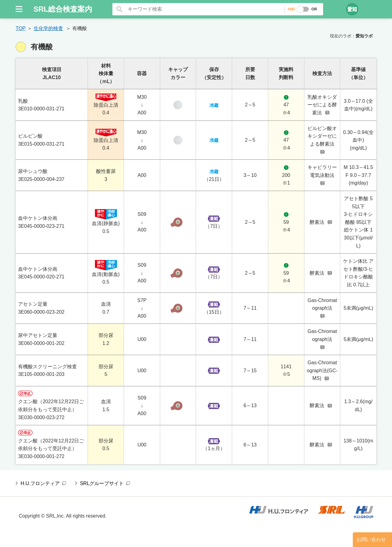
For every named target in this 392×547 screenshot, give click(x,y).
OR (314, 9)
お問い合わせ (371, 539)
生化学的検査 (48, 28)
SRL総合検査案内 (63, 9)
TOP (21, 28)
